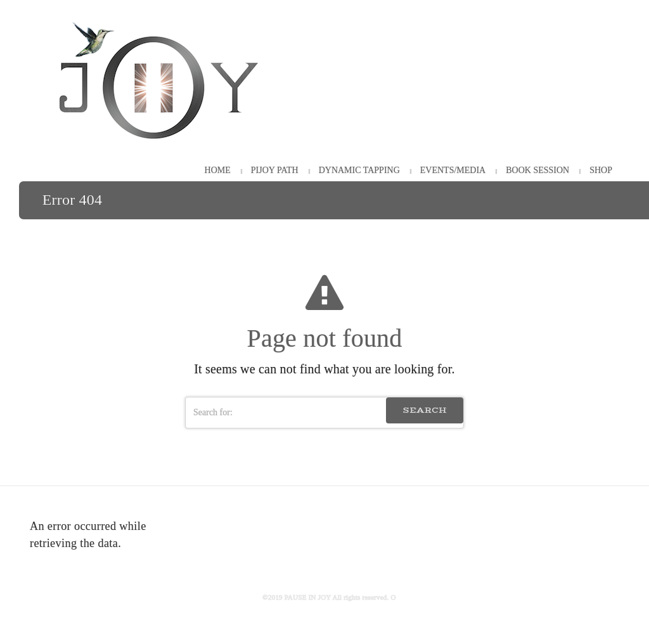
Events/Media (453, 170)
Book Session (537, 170)
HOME (218, 170)
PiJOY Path (275, 170)
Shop (601, 170)
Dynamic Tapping (359, 170)
